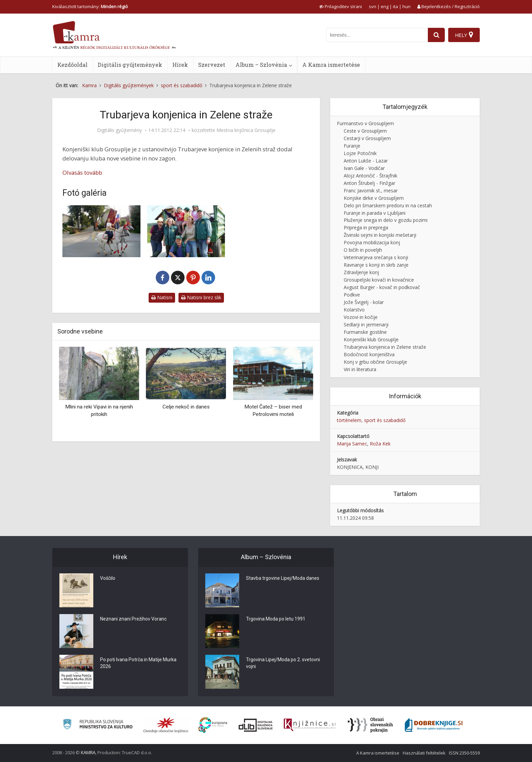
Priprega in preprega (366, 227)
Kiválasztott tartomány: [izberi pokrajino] (90, 6)
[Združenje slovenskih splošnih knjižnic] (310, 725)
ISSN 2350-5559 (464, 753)
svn (373, 6)
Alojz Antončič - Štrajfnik (370, 176)
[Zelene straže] (186, 231)
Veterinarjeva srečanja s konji (376, 257)
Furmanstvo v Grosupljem (365, 123)
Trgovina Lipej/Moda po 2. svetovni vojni (283, 663)
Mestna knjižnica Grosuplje (246, 130)
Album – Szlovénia (261, 65)
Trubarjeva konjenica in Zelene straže (385, 347)
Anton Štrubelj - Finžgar (369, 183)
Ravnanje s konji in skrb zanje (376, 265)
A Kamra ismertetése (331, 65)
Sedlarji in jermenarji (366, 325)
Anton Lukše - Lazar (366, 161)
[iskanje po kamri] (377, 35)
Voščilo (108, 578)
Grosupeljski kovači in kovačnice (379, 280)
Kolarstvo (354, 310)
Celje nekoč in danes (186, 407)
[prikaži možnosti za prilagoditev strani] (341, 6)
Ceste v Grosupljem (365, 131)
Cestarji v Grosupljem (367, 138)
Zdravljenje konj (361, 272)
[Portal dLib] (256, 725)
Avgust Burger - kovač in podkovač (382, 287)
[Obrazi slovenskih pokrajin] (370, 725)
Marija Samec (352, 444)
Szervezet (212, 65)
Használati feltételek (424, 753)
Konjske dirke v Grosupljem (374, 198)
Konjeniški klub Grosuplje (371, 339)
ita (395, 6)
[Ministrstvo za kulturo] (98, 725)
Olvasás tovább (82, 173)
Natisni (162, 297)
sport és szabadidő (385, 420)
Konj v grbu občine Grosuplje (375, 362)
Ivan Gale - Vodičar (364, 168)
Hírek (180, 65)
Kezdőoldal (72, 65)
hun (406, 6)
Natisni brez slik (201, 297)
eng (385, 6)
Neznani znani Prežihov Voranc (133, 619)
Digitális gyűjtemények (130, 65)
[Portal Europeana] (213, 725)
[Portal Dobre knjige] (434, 725)
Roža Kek (380, 444)
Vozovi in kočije (361, 317)
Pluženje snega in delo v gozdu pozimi (386, 220)
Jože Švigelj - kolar (364, 302)
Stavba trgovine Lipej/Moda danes (283, 578)
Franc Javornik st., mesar (371, 190)
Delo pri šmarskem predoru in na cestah (388, 205)
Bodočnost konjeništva (369, 354)
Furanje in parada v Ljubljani (375, 213)
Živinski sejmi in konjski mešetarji (380, 235)
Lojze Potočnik (360, 153)
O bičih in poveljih (363, 250)
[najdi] (436, 35)
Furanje (352, 146)
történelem (349, 420)
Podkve (352, 295)
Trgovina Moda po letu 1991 (276, 619)
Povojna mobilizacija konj (372, 242)
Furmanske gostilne (365, 332)
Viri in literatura (360, 369)
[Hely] (464, 35)
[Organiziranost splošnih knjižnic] (166, 725)
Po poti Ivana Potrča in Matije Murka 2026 (138, 663)
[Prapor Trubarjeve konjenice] (101, 231)
